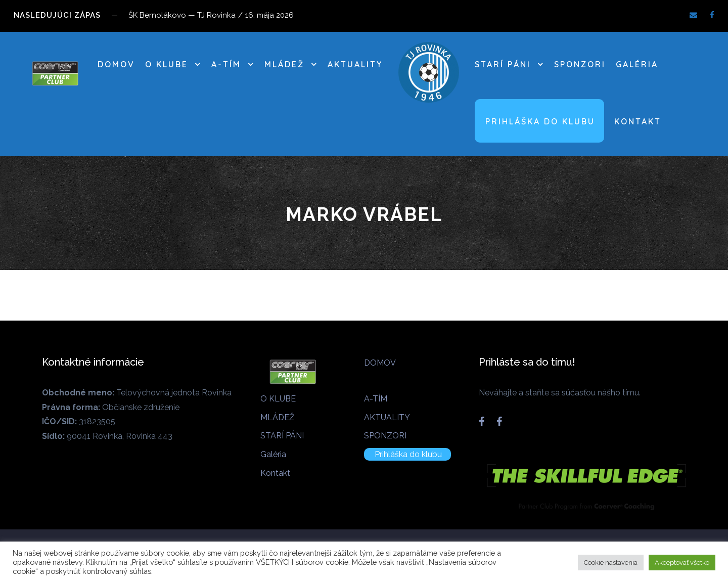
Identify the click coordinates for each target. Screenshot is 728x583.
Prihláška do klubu (540, 121)
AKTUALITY (355, 64)
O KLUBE (167, 64)
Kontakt (638, 121)
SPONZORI (580, 64)
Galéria (637, 64)
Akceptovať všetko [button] (682, 563)
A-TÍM (226, 64)
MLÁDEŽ (284, 64)
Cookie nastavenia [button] (611, 563)
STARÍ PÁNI (503, 64)
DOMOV (116, 64)
